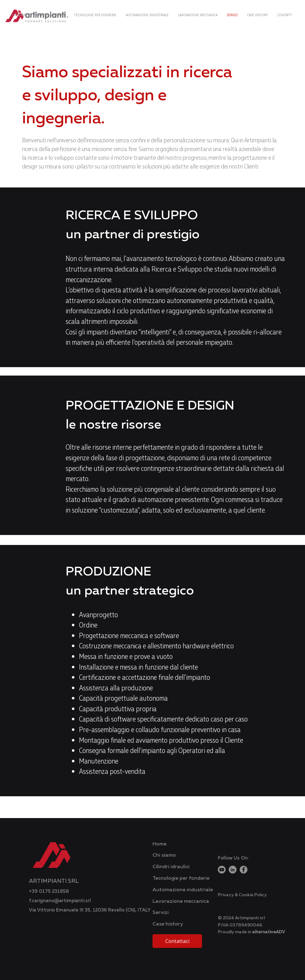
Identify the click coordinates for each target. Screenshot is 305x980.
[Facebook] (244, 870)
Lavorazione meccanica (181, 901)
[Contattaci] (177, 941)
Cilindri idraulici (171, 866)
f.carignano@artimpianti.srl (60, 900)
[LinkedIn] (233, 870)
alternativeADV (269, 932)
